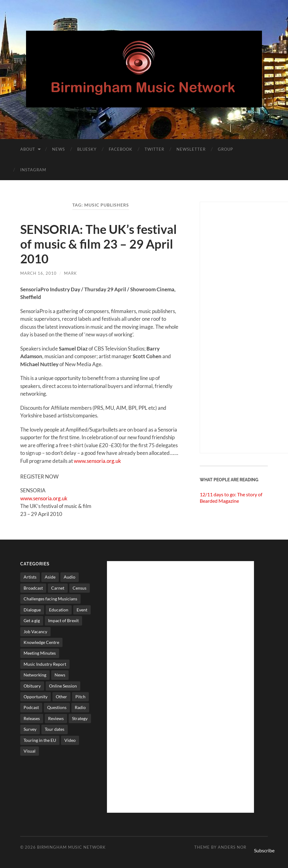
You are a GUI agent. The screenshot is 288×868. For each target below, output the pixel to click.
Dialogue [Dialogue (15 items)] (32, 610)
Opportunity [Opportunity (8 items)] (36, 697)
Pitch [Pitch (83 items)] (80, 697)
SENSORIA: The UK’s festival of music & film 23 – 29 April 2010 (99, 244)
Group (225, 149)
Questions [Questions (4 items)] (57, 707)
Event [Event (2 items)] (82, 610)
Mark (70, 273)
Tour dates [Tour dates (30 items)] (55, 729)
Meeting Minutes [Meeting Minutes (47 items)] (40, 653)
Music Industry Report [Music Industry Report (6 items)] (45, 664)
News (59, 149)
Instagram (33, 170)
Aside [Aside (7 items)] (50, 577)
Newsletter (191, 149)
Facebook (121, 149)
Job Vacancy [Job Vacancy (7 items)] (35, 632)
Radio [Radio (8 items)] (80, 707)
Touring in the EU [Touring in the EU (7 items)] (40, 740)
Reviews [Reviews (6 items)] (56, 718)
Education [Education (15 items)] (59, 610)
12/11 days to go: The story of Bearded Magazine (231, 498)
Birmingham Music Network (71, 847)
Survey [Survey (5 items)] (30, 729)
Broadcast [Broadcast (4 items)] (33, 588)
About (28, 149)
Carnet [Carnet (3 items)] (58, 588)
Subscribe (264, 850)
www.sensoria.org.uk (97, 461)
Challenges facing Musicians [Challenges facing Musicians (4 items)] (50, 599)
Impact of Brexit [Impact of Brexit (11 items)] (63, 620)
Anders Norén (235, 847)
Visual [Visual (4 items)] (30, 751)
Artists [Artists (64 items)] (30, 577)
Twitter (154, 149)
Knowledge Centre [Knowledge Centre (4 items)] (41, 642)
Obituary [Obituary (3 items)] (32, 686)
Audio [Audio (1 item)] (70, 577)
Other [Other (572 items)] (61, 697)
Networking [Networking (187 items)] (35, 675)
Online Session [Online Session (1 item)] (63, 686)
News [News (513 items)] (60, 675)
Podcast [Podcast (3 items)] (31, 707)
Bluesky (87, 149)
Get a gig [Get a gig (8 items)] (32, 620)
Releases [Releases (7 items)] (32, 718)
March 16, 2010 (38, 273)
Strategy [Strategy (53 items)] (80, 718)
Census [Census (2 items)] (80, 588)
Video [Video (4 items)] (70, 740)
